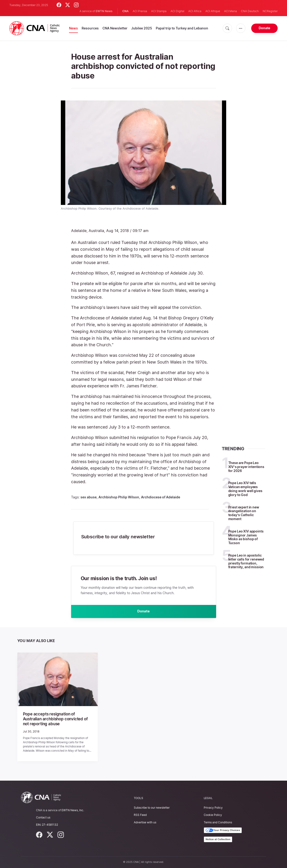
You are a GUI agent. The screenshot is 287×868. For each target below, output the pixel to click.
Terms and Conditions (218, 822)
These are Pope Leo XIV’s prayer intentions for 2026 (246, 467)
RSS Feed (140, 815)
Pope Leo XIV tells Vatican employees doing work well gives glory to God (245, 489)
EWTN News (104, 11)
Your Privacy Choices (223, 830)
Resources (90, 28)
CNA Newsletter (115, 28)
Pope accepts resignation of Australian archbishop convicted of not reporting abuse (57, 720)
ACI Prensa (140, 11)
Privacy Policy (213, 808)
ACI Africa (195, 11)
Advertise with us (145, 822)
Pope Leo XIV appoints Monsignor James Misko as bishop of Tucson (246, 537)
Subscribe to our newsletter (152, 808)
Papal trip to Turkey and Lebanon (182, 28)
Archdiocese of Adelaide (161, 497)
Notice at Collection (218, 839)
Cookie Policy (213, 815)
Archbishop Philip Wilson (119, 497)
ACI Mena (231, 11)
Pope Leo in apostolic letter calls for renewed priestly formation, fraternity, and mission (246, 561)
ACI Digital (177, 11)
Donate (264, 28)
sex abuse (89, 497)
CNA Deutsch (250, 11)
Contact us (43, 817)
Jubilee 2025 (142, 28)
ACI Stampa (159, 11)
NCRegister (270, 11)
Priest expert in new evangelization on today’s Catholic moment (244, 513)
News (73, 28)
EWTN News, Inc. (73, 810)
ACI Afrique (213, 11)
